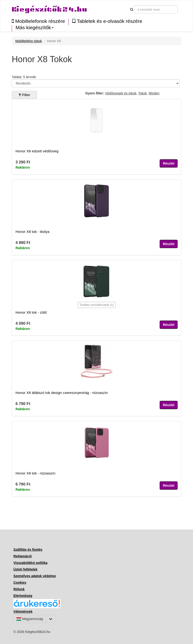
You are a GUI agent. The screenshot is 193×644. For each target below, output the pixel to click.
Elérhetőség (23, 596)
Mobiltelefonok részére (38, 21)
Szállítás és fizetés (28, 550)
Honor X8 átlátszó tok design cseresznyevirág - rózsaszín (62, 393)
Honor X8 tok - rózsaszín (35, 473)
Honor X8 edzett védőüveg (37, 151)
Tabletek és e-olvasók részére (107, 21)
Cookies (20, 583)
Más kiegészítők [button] (34, 28)
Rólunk (19, 589)
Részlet (169, 163)
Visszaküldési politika (30, 563)
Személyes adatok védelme (35, 576)
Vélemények (23, 612)
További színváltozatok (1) (96, 305)
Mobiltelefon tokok (29, 41)
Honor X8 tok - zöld (31, 312)
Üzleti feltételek (25, 569)
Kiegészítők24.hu (49, 9)
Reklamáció (23, 556)
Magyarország (30, 619)
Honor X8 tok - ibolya (32, 232)
